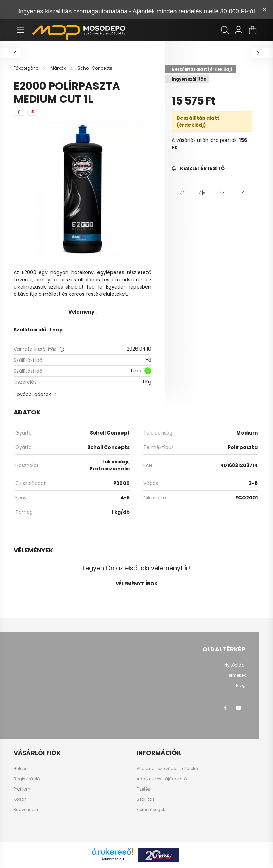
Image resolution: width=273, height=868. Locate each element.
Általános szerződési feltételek (167, 769)
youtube (239, 708)
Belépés (22, 769)
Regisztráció (27, 779)
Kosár (20, 799)
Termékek (236, 675)
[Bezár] (264, 10)
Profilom (22, 789)
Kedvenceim (27, 810)
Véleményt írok (137, 584)
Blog (241, 686)
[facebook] (19, 112)
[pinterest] (33, 112)
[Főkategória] (27, 68)
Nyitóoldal (235, 665)
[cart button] (252, 30)
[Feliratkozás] (198, 168)
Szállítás (146, 799)
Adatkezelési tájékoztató (162, 779)
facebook (225, 708)
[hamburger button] (21, 30)
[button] (182, 193)
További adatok (32, 394)
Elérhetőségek (151, 810)
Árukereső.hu (112, 859)
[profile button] (239, 30)
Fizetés (143, 789)
